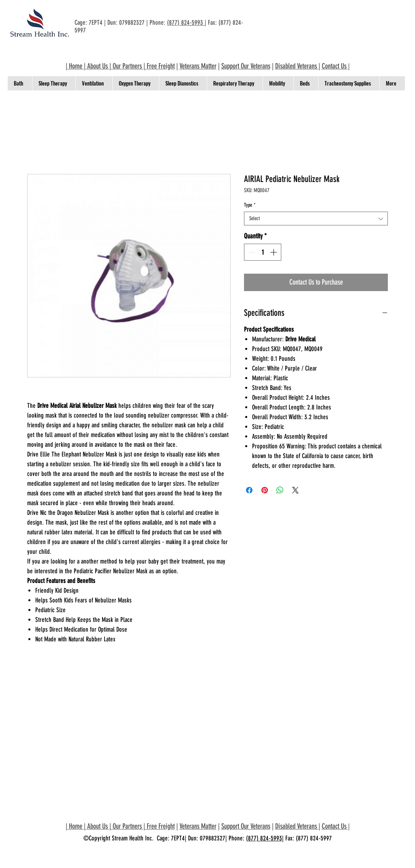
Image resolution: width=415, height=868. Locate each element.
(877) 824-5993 (186, 23)
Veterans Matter (198, 66)
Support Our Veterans (246, 66)
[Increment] (274, 252)
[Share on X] (295, 490)
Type (250, 205)
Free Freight (161, 66)
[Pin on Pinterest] (265, 490)
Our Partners (127, 66)
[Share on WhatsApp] (280, 490)
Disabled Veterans (297, 66)
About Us (97, 66)
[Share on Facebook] (249, 490)
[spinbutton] (263, 252)
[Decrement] (251, 252)
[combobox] (316, 219)
